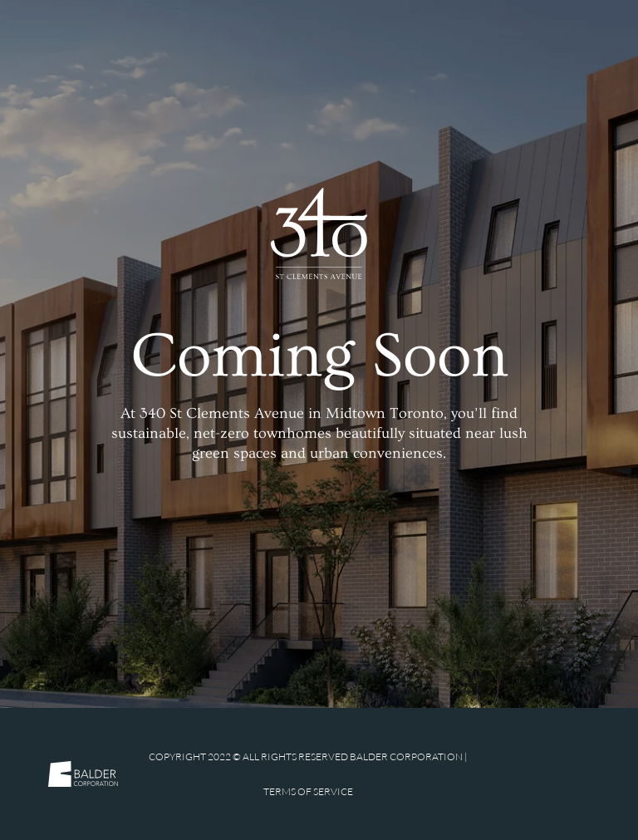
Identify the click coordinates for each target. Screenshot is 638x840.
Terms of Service (308, 791)
